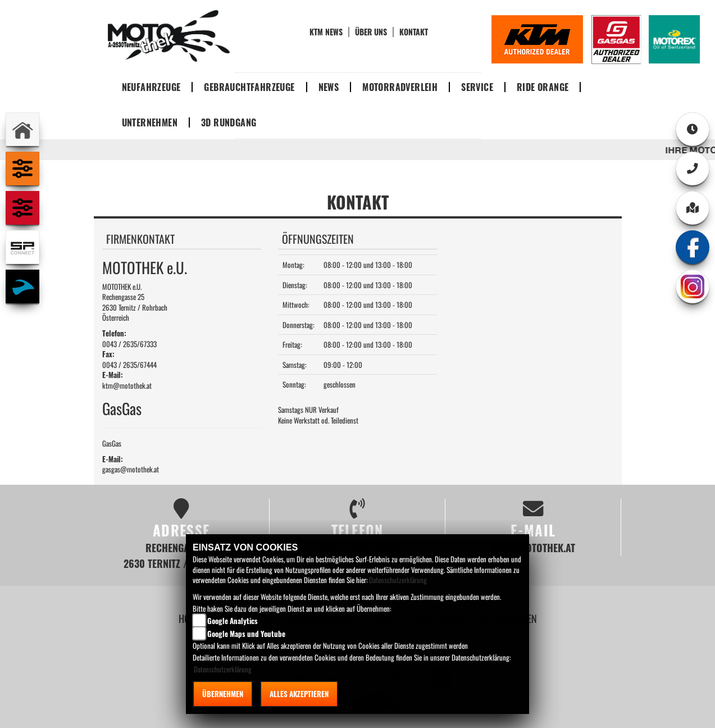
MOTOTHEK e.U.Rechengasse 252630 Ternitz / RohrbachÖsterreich (135, 302)
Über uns (371, 32)
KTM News (326, 32)
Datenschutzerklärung (398, 580)
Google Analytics (233, 621)
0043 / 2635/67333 (129, 344)
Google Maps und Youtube (246, 634)
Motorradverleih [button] (400, 87)
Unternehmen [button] (150, 122)
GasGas (112, 443)
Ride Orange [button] (543, 87)
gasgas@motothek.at (131, 469)
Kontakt (414, 32)
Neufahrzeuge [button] (151, 87)
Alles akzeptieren (299, 694)
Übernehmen (223, 694)
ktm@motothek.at (127, 385)
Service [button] (477, 87)
